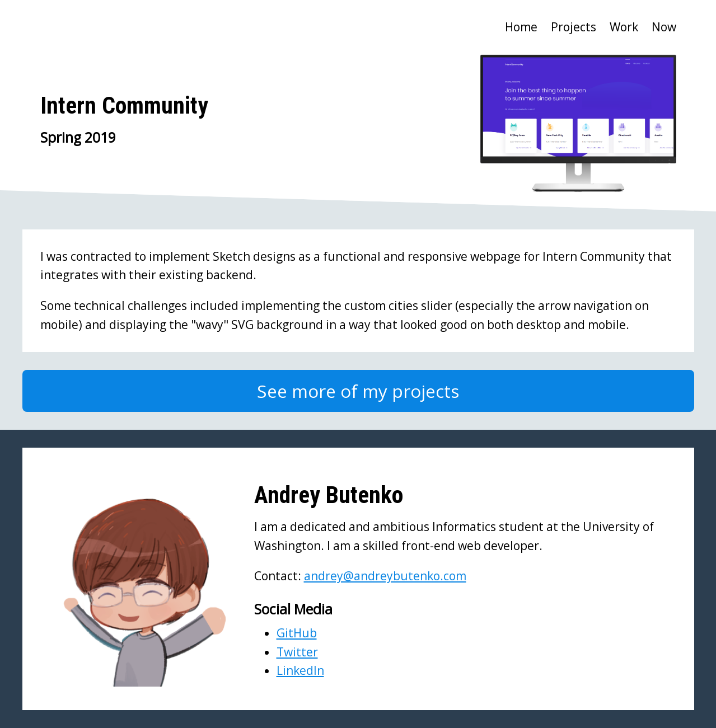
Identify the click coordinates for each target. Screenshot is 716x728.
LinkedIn (300, 670)
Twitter (297, 652)
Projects (574, 27)
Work (624, 27)
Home (521, 27)
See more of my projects (358, 391)
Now (664, 27)
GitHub (297, 633)
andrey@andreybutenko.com (385, 576)
